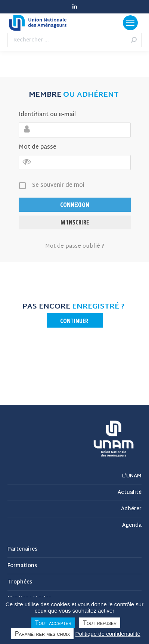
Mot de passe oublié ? (75, 247)
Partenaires (22, 549)
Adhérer (131, 509)
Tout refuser (100, 623)
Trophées (20, 582)
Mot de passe (38, 147)
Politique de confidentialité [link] (108, 634)
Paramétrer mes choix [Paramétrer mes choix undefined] (42, 634)
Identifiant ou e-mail (47, 115)
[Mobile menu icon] (130, 23)
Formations (22, 566)
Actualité (130, 493)
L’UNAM (132, 476)
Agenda (132, 526)
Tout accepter (53, 623)
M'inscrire (75, 222)
